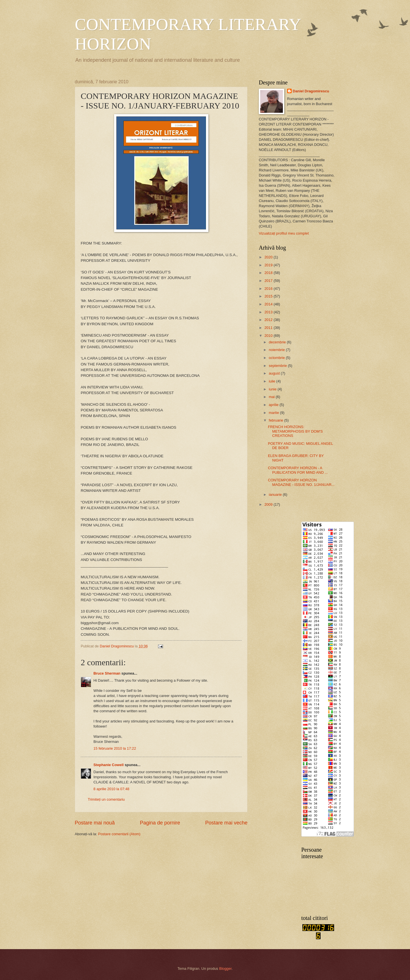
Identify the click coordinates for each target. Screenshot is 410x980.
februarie (276, 420)
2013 (269, 312)
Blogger (225, 969)
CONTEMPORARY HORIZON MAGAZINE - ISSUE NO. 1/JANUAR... (301, 482)
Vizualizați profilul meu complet (284, 233)
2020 (269, 257)
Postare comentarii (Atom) (119, 834)
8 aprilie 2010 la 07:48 (111, 789)
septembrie (278, 366)
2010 (269, 336)
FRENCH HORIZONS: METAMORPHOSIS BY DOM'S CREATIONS (295, 431)
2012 (269, 320)
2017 (269, 281)
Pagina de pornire (160, 823)
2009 (269, 504)
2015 (269, 296)
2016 (269, 289)
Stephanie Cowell (109, 765)
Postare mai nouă (95, 823)
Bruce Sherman (107, 673)
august (275, 373)
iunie (273, 389)
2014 (269, 304)
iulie (272, 381)
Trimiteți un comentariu (106, 799)
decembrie (278, 342)
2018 (269, 273)
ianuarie (276, 495)
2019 (269, 265)
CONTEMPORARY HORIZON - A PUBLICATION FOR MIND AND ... (298, 470)
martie (274, 413)
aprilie (274, 405)
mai (272, 397)
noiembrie (277, 350)
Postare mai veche (226, 823)
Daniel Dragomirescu (311, 91)
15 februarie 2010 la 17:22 (115, 748)
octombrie (277, 358)
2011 (269, 328)
